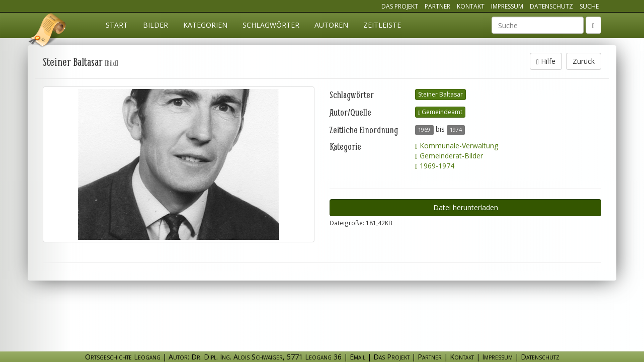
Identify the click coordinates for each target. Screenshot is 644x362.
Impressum (507, 6)
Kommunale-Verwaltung (457, 146)
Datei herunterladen (466, 207)
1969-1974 (435, 166)
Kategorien (205, 25)
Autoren (331, 25)
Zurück (584, 61)
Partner (437, 6)
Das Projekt (400, 6)
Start (117, 25)
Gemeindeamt (440, 112)
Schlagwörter (271, 25)
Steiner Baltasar (440, 94)
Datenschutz (551, 6)
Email (357, 357)
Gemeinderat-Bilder (449, 156)
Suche (589, 6)
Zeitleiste (382, 25)
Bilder (155, 25)
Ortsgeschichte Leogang (48, 32)
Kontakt (471, 6)
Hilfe (546, 61)
